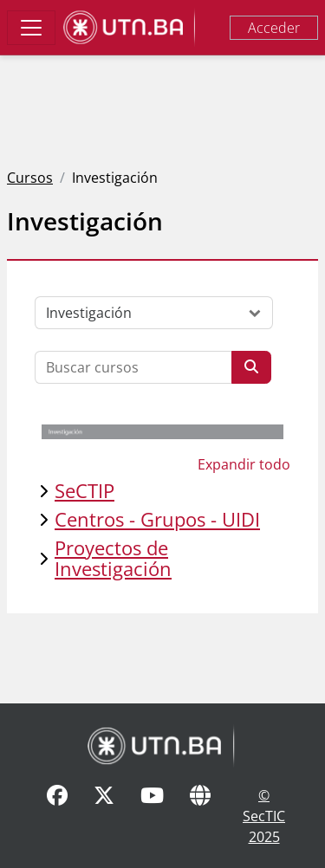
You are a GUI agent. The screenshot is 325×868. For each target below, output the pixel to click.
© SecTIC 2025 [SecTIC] (264, 816)
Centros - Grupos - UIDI (157, 519)
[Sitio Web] (200, 816)
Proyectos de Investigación (113, 558)
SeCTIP (84, 491)
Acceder (274, 28)
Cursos (30, 178)
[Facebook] (57, 816)
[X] (104, 816)
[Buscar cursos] (133, 367)
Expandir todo (244, 464)
